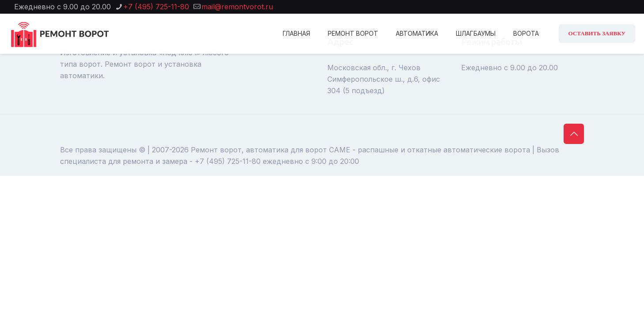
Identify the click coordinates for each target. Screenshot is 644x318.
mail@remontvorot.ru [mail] (237, 7)
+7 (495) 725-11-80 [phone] (156, 7)
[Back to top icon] (574, 134)
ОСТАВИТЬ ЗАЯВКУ (597, 33)
